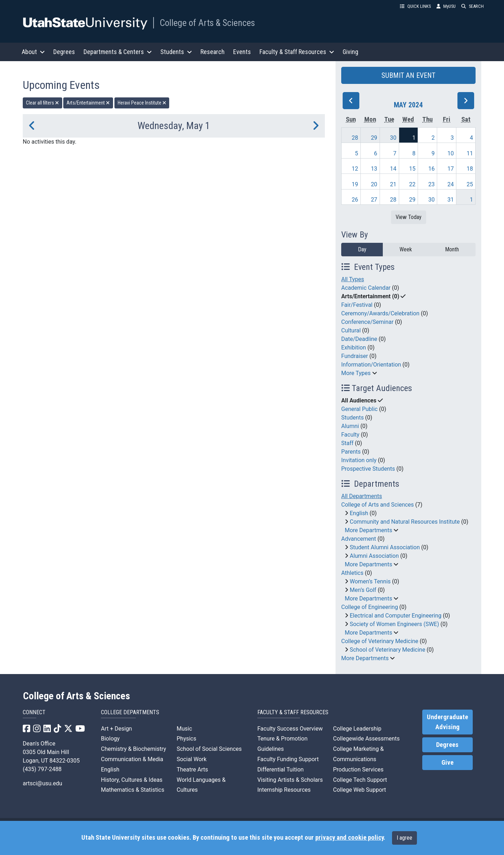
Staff (347, 443)
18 (470, 169)
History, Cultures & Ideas (132, 780)
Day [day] (362, 249)
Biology (110, 739)
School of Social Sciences (209, 749)
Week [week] (406, 249)
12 (355, 169)
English (359, 513)
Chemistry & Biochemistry (133, 749)
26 (355, 200)
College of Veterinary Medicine (380, 641)
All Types (353, 279)
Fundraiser (355, 356)
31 (451, 200)
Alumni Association (374, 556)
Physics (186, 739)
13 (374, 169)
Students (352, 418)
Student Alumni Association (385, 547)
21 (393, 184)
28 (355, 138)
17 (451, 169)
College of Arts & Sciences (207, 23)
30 (393, 138)
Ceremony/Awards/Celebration (380, 313)
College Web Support (360, 790)
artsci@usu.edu (42, 783)
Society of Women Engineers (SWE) (394, 624)
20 (374, 184)
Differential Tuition (280, 769)
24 (451, 184)
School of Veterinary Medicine (387, 650)
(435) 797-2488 (42, 769)
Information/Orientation (371, 365)
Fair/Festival (357, 305)
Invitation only (359, 460)
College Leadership (357, 729)
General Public (359, 409)
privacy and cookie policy (349, 838)
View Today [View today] (409, 217)
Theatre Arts (192, 769)
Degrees (64, 52)
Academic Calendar (366, 288)
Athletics (352, 573)
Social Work (192, 759)
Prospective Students (368, 469)
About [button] (33, 52)
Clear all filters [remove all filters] (42, 103)
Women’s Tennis (370, 581)
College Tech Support (360, 780)
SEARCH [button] (473, 6)
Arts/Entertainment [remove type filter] (88, 103)
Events (242, 52)
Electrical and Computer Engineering (396, 616)
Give (447, 763)
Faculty (350, 435)
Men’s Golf (363, 590)
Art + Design (116, 729)
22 (412, 184)
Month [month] (452, 249)
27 (374, 200)
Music (184, 729)
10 (451, 153)
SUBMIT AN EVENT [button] (408, 75)
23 (431, 184)
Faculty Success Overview (290, 729)
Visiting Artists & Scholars (290, 780)
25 (470, 184)
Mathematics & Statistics (133, 790)
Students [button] (176, 52)
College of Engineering (370, 607)
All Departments (362, 496)
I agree (404, 838)
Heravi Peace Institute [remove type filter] (142, 103)
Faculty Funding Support (288, 759)
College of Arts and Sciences (377, 505)
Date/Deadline (359, 339)
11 (470, 153)
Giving (350, 52)
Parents (351, 452)
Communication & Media (132, 759)
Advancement (359, 539)
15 (412, 169)
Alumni (350, 426)
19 (355, 184)
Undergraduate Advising (447, 722)
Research (213, 52)
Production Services (358, 769)
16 (431, 169)
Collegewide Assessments (366, 739)
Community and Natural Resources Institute (405, 522)
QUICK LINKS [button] (415, 6)
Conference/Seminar (367, 322)
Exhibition (354, 348)
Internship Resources (284, 790)
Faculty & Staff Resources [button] (297, 52)
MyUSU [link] (446, 6)
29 (374, 138)
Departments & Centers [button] (118, 52)
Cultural (351, 330)
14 (393, 169)
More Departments (368, 530)
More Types (356, 373)
